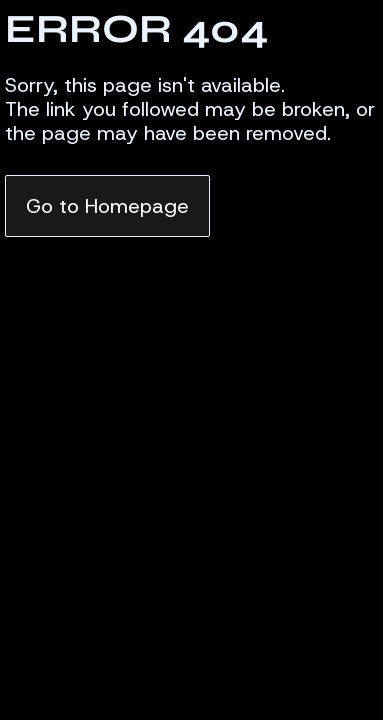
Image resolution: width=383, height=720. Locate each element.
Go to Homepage (107, 206)
